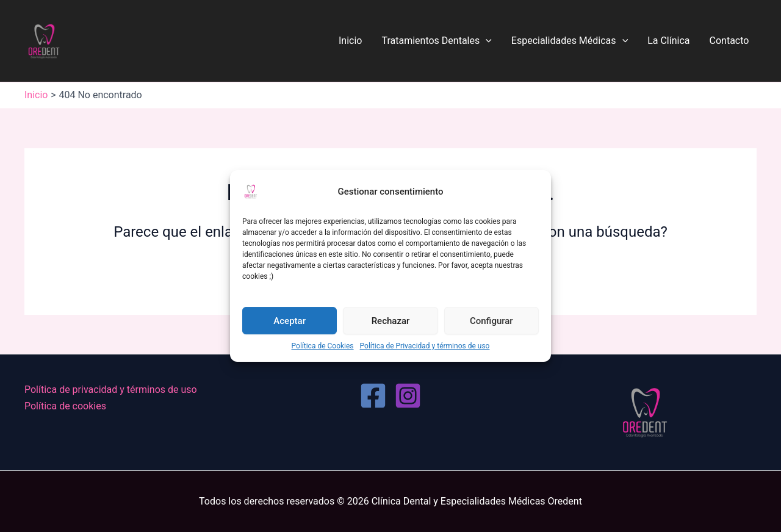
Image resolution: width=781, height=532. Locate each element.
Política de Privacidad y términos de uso (425, 346)
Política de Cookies (323, 346)
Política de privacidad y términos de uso (111, 390)
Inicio (350, 41)
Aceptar (290, 321)
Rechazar (391, 321)
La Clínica (668, 41)
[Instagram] (408, 396)
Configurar (491, 321)
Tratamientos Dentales (436, 41)
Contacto (729, 41)
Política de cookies (65, 406)
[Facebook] (373, 396)
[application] (486, 41)
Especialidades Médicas (570, 41)
